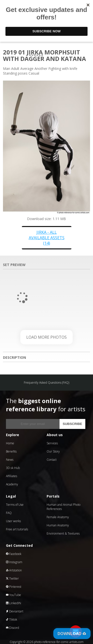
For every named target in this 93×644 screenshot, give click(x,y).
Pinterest (14, 587)
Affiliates (12, 476)
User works (13, 521)
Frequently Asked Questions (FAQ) (46, 383)
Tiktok (12, 620)
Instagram (14, 562)
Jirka (35, 52)
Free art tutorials (17, 529)
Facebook (14, 554)
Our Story (53, 451)
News (10, 460)
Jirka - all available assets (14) (47, 238)
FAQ (9, 513)
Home (10, 443)
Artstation (14, 570)
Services (52, 443)
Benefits (11, 451)
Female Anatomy (58, 517)
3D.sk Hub (13, 468)
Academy (12, 484)
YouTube (14, 595)
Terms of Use (15, 505)
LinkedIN (14, 603)
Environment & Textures (63, 533)
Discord (13, 628)
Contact (52, 460)
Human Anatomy (58, 525)
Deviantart (15, 611)
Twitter (12, 578)
